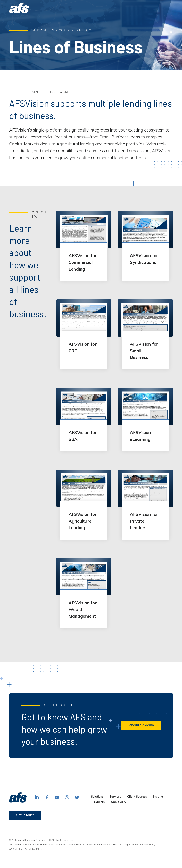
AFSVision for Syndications (144, 259)
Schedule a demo (141, 725)
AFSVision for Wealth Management (83, 610)
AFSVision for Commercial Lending (83, 263)
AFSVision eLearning (140, 436)
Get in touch (25, 815)
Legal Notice (131, 845)
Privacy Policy (147, 845)
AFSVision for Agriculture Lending (83, 521)
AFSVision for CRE (83, 348)
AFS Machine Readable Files (25, 849)
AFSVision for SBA (83, 436)
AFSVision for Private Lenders (144, 521)
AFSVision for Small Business (144, 351)
